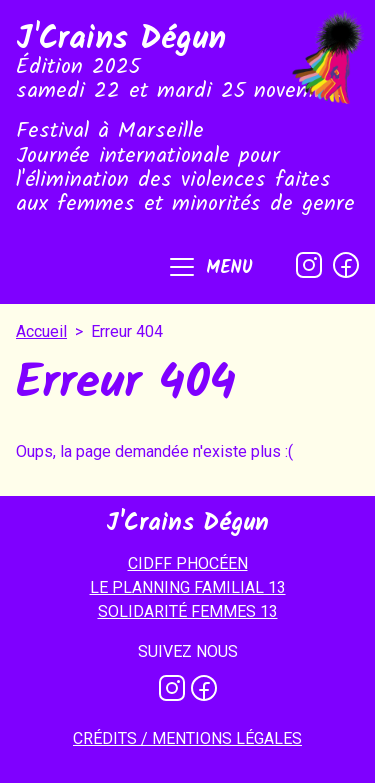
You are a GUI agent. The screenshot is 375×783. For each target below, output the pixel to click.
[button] (209, 269)
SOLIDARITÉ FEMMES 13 (188, 611)
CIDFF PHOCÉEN (188, 563)
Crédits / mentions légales (187, 738)
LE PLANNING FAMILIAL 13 (188, 587)
